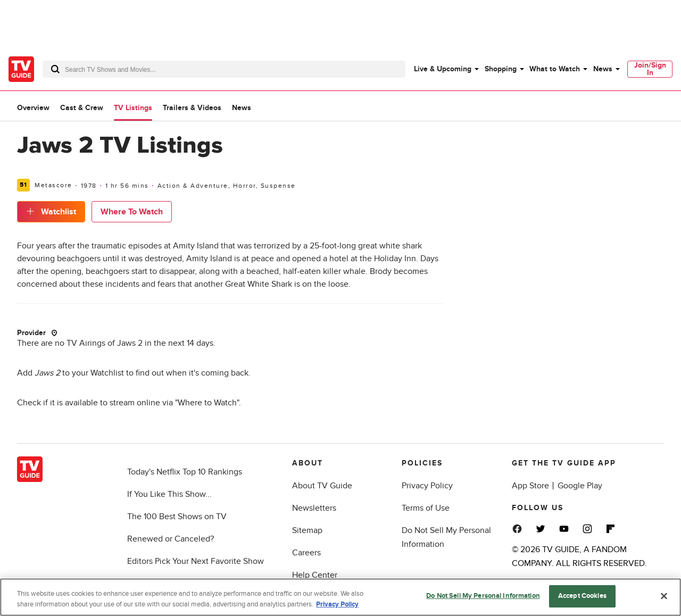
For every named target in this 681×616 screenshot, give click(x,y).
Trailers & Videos (192, 108)
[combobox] (224, 69)
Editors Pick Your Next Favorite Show (196, 561)
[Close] (664, 596)
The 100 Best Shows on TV (177, 517)
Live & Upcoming (443, 69)
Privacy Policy (427, 486)
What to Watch (555, 69)
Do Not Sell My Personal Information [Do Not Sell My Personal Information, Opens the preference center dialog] (483, 596)
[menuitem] (446, 69)
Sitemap (307, 530)
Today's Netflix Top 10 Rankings (185, 472)
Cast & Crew (82, 108)
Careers (306, 553)
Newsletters (314, 508)
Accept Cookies (582, 596)
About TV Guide (322, 486)
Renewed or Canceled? (171, 539)
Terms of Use (426, 508)
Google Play (580, 486)
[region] (340, 597)
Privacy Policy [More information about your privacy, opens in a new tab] (337, 604)
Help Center (315, 575)
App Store (530, 486)
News (603, 69)
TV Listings (133, 108)
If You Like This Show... (169, 494)
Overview (33, 108)
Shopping (501, 69)
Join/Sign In (650, 69)
